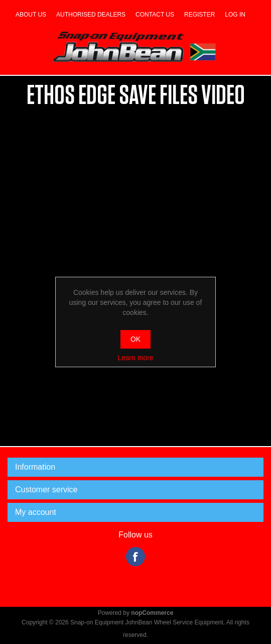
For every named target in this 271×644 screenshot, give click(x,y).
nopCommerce (152, 613)
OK (135, 339)
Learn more (135, 358)
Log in (235, 15)
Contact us (155, 15)
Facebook (135, 557)
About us (31, 15)
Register (199, 15)
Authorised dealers (91, 15)
